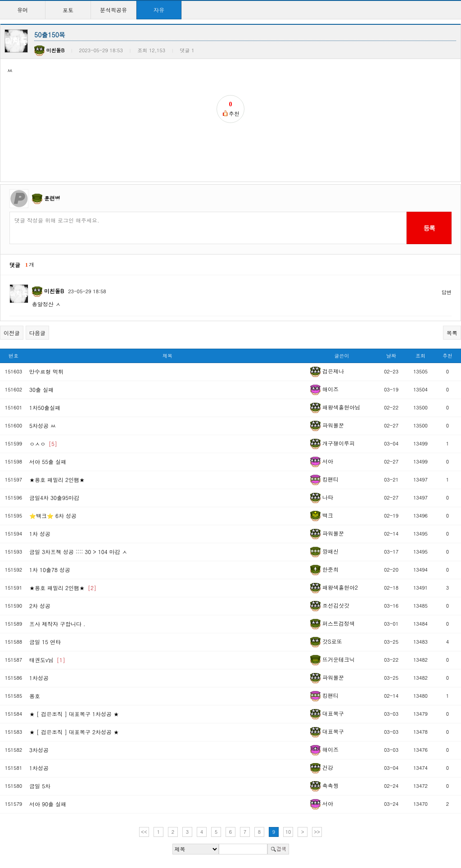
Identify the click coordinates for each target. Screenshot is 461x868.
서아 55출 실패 (48, 461)
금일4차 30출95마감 (54, 498)
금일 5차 (40, 786)
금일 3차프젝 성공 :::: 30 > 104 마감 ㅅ (78, 552)
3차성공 (39, 750)
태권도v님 (47, 660)
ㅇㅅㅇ (43, 443)
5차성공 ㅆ (43, 425)
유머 (23, 10)
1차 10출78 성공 (50, 570)
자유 (159, 10)
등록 (429, 228)
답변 (447, 292)
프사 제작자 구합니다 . (57, 624)
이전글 (12, 333)
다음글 (37, 333)
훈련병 (52, 198)
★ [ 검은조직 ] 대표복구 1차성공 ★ (74, 714)
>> (317, 832)
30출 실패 (41, 389)
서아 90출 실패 (48, 804)
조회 (420, 356)
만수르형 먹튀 (46, 371)
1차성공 (39, 678)
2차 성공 (40, 606)
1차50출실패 (45, 407)
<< (144, 832)
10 (288, 832)
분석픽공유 (113, 10)
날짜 (391, 356)
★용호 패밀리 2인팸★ (57, 479)
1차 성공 (40, 534)
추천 (447, 356)
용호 (35, 696)
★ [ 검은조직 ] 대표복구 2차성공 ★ (74, 732)
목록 (452, 333)
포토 (68, 10)
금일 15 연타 (45, 642)
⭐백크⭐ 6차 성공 (53, 516)
